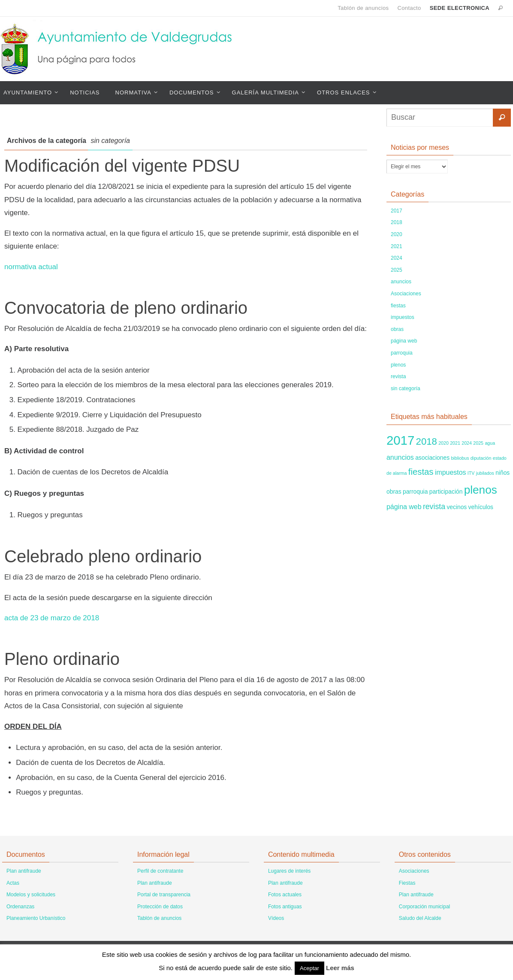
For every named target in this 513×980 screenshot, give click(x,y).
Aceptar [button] (309, 968)
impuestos (403, 317)
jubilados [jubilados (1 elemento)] (485, 473)
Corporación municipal (424, 907)
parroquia (402, 353)
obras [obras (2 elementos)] (394, 492)
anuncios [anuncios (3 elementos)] (400, 457)
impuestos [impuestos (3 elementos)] (451, 472)
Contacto (409, 8)
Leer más (340, 968)
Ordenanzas (20, 907)
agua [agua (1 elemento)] (490, 443)
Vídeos (276, 918)
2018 (397, 222)
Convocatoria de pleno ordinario (126, 308)
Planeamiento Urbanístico (36, 918)
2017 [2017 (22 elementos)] (400, 440)
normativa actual (31, 267)
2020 (397, 234)
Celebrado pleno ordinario (103, 556)
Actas (13, 883)
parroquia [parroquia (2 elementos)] (415, 492)
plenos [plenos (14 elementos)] (481, 490)
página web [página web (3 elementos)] (404, 507)
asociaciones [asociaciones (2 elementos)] (432, 458)
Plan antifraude (24, 871)
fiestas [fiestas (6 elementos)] (421, 472)
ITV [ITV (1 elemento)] (471, 473)
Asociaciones (406, 294)
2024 (397, 258)
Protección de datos (160, 907)
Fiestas (407, 883)
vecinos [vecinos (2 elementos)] (457, 507)
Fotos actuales (285, 895)
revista (398, 376)
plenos (398, 365)
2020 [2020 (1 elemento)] (444, 443)
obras (397, 329)
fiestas (398, 306)
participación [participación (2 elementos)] (446, 492)
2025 (397, 270)
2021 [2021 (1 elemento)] (455, 443)
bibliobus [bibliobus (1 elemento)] (460, 458)
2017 (397, 211)
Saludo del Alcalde (420, 918)
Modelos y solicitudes (31, 895)
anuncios (401, 282)
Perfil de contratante (160, 871)
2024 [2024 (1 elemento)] (467, 443)
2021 (397, 246)
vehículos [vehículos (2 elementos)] (481, 507)
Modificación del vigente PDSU (122, 166)
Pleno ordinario (62, 659)
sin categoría (406, 388)
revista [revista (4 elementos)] (434, 507)
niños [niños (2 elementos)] (502, 473)
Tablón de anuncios (363, 8)
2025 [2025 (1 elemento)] (478, 443)
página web (404, 341)
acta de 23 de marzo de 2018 (52, 618)
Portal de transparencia (164, 895)
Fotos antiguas (285, 907)
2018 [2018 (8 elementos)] (427, 441)
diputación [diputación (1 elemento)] (481, 458)
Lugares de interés (289, 871)
